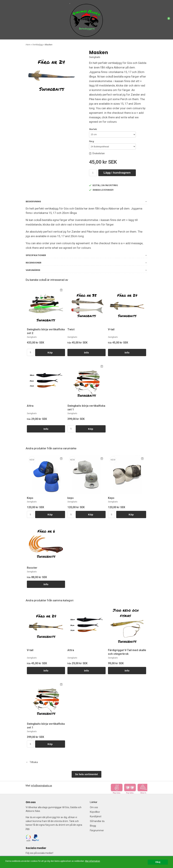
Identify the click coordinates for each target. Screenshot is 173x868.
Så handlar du (97, 821)
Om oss (94, 807)
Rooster (32, 568)
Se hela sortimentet (87, 774)
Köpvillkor (95, 812)
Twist (71, 329)
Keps (30, 498)
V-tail (111, 329)
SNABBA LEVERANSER (101, 190)
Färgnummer (97, 830)
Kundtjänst (96, 816)
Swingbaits (95, 57)
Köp (50, 353)
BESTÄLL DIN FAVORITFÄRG (103, 185)
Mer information (93, 861)
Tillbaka (32, 762)
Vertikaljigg (38, 45)
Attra (30, 406)
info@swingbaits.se (42, 786)
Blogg (93, 826)
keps (71, 498)
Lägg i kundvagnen (117, 173)
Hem (28, 45)
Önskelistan (97, 153)
